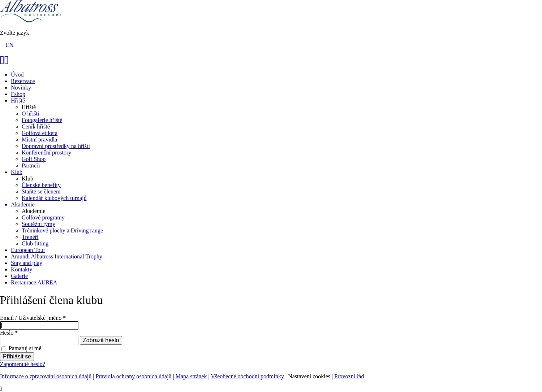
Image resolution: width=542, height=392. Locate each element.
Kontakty (22, 269)
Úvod (17, 75)
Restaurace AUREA (34, 282)
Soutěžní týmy (38, 224)
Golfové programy (43, 217)
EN (10, 45)
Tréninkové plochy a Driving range (62, 230)
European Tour (28, 250)
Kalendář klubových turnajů (54, 198)
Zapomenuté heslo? (23, 364)
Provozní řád (349, 376)
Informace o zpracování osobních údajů (46, 376)
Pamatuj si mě (25, 348)
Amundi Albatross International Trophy (57, 256)
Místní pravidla (39, 140)
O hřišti (30, 114)
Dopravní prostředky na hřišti (56, 146)
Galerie (19, 276)
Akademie (23, 204)
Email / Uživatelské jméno (33, 318)
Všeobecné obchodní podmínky (247, 376)
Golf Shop (34, 159)
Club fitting (35, 243)
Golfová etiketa (40, 133)
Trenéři (30, 237)
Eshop (18, 94)
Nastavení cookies (309, 376)
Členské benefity (41, 185)
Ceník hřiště (36, 127)
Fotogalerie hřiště (42, 120)
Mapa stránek (191, 376)
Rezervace (23, 81)
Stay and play (27, 263)
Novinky (21, 88)
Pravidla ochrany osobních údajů (133, 376)
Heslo (9, 333)
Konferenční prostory (46, 153)
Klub (17, 172)
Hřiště (18, 101)
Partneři (31, 165)
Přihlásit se (17, 356)
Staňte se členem (41, 191)
